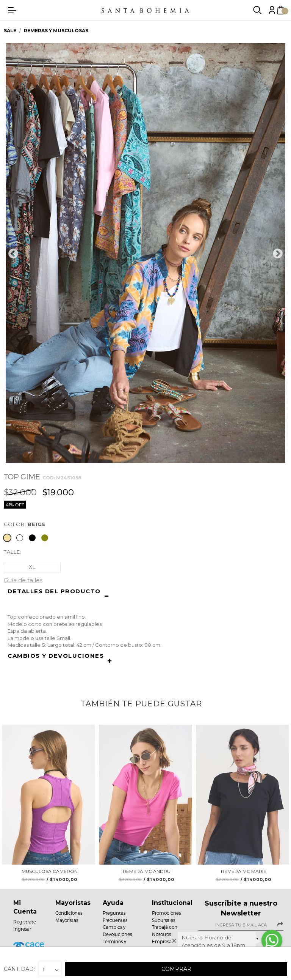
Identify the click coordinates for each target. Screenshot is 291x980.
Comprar (176, 969)
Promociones (166, 913)
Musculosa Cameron (50, 874)
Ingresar (22, 929)
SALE (11, 31)
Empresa (162, 941)
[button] (145, 597)
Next (278, 254)
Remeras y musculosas (56, 31)
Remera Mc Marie (244, 874)
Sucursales (163, 920)
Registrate (25, 922)
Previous (13, 254)
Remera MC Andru (147, 874)
